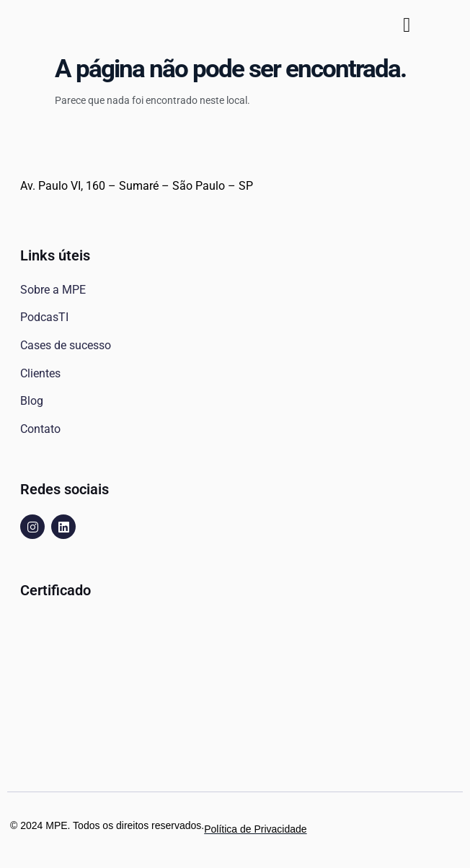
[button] (407, 25)
